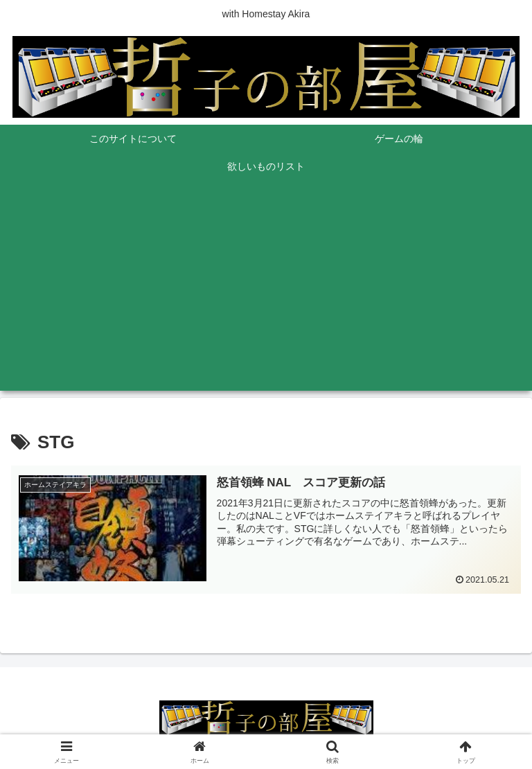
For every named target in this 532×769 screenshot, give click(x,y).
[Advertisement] (266, 294)
